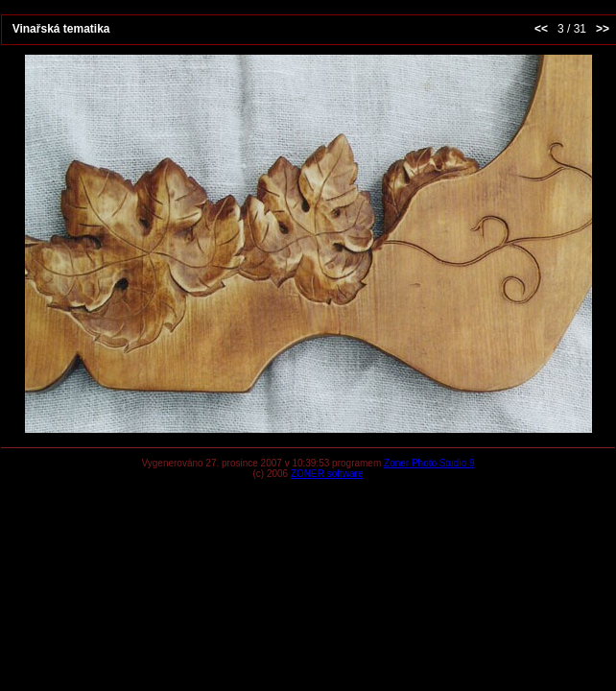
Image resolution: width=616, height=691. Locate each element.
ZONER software (327, 474)
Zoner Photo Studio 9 (429, 463)
